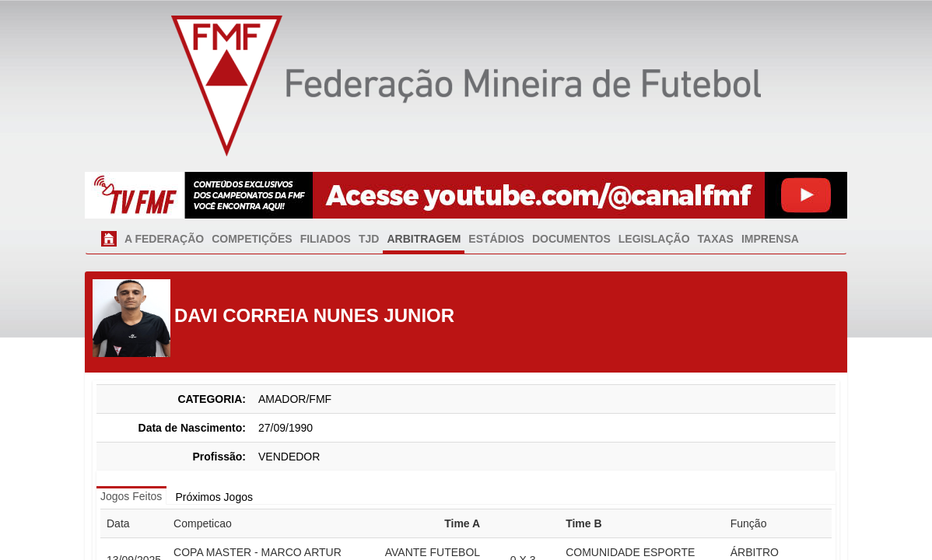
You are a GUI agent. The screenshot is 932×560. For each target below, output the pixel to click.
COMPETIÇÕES (252, 239)
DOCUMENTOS (571, 239)
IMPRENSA (770, 239)
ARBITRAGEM (424, 239)
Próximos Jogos (214, 497)
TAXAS (716, 239)
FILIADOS (326, 239)
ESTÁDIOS (496, 239)
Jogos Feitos (131, 496)
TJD (369, 239)
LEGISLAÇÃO (654, 239)
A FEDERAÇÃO (164, 239)
